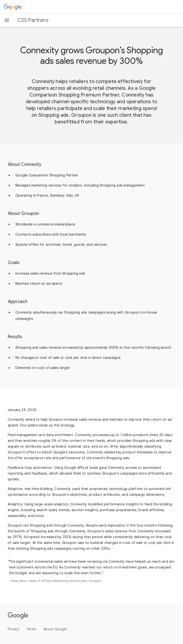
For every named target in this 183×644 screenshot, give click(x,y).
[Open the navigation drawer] (7, 20)
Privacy (13, 629)
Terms (31, 629)
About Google (55, 629)
